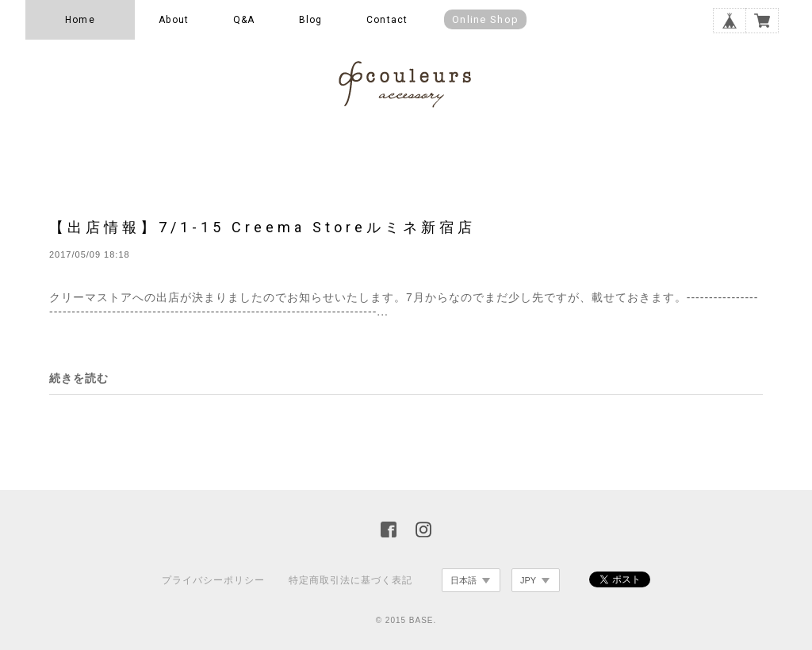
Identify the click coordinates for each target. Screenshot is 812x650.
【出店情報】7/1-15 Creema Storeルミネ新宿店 (262, 227)
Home (80, 20)
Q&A (244, 20)
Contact (387, 20)
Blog (311, 20)
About (174, 20)
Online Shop (485, 19)
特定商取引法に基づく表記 (350, 580)
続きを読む (79, 378)
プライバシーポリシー (213, 580)
